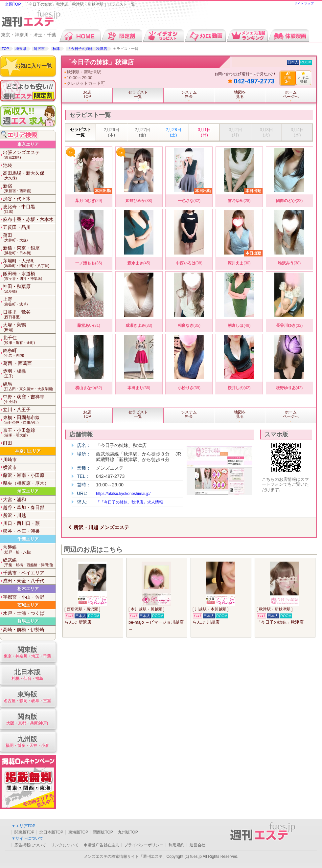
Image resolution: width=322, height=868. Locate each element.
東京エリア (28, 144)
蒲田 (29, 238)
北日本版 (27, 675)
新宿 (29, 188)
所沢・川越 (14, 515)
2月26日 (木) (112, 132)
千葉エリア (28, 539)
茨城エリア (28, 605)
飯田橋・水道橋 (29, 276)
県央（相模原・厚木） (26, 483)
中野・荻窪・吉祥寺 (29, 399)
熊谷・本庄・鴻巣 (21, 531)
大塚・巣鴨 (29, 327)
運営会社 (197, 845)
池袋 (8, 165)
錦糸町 (29, 353)
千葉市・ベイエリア (24, 573)
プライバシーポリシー (144, 845)
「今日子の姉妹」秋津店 (87, 49)
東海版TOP (78, 832)
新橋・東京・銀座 (29, 250)
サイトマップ (304, 3)
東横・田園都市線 (29, 420)
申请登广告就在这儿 (102, 845)
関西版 (27, 720)
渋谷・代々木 (17, 199)
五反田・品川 (17, 227)
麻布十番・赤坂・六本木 (28, 219)
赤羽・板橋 (29, 374)
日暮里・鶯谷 (29, 314)
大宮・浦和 (14, 500)
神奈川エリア (28, 451)
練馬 (29, 386)
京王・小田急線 (29, 433)
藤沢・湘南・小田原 (24, 475)
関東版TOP (24, 832)
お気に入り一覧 (34, 66)
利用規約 (176, 845)
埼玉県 (21, 49)
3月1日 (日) (204, 132)
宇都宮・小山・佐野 (24, 597)
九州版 (27, 742)
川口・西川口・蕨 (21, 523)
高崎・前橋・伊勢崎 (24, 630)
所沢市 (39, 49)
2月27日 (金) (143, 132)
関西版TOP (103, 832)
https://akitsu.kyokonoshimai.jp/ (123, 494)
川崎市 (10, 459)
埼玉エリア (28, 491)
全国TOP (13, 4)
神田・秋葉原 (29, 289)
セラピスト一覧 (81, 132)
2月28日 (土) (173, 132)
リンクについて (65, 845)
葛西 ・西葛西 (17, 363)
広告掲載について (30, 845)
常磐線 (29, 550)
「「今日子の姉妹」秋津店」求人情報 (129, 502)
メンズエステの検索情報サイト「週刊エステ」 (125, 857)
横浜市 (10, 467)
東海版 (27, 697)
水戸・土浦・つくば (24, 613)
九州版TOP (128, 832)
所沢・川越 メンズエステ (101, 527)
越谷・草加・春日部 (24, 507)
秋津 (56, 49)
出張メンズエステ (29, 155)
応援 (288, 78)
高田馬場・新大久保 (29, 176)
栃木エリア (28, 589)
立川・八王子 (17, 410)
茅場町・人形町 (29, 263)
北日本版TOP (51, 832)
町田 (8, 443)
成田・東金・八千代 (24, 581)
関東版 (27, 653)
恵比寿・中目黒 (29, 209)
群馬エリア (28, 621)
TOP (5, 49)
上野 (29, 302)
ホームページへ (291, 94)
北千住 (29, 340)
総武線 (29, 562)
